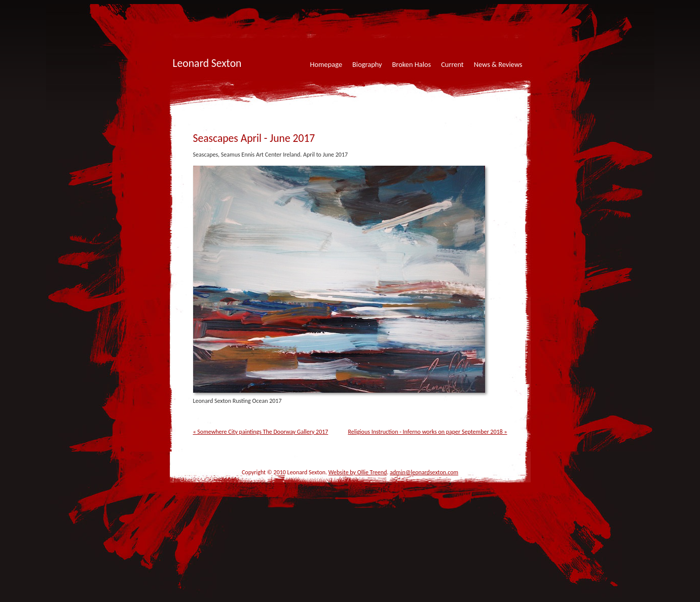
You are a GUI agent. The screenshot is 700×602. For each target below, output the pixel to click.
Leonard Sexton (207, 63)
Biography (367, 64)
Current (452, 64)
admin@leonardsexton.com (424, 472)
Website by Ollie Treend (358, 472)
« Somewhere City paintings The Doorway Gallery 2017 (261, 432)
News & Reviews (498, 64)
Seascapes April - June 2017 (254, 138)
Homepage (326, 64)
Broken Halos (412, 64)
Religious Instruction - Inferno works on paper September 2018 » (427, 432)
